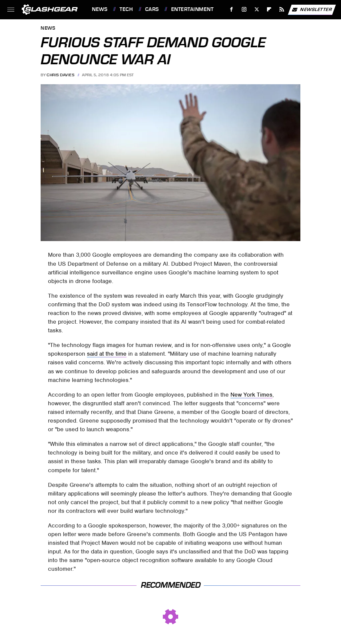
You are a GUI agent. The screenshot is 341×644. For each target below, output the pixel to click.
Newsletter (312, 10)
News (100, 9)
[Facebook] (232, 9)
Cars (152, 9)
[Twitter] (257, 9)
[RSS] (282, 9)
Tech (126, 9)
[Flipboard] (269, 9)
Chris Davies (60, 75)
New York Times (251, 395)
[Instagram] (244, 9)
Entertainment (192, 9)
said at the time (107, 354)
